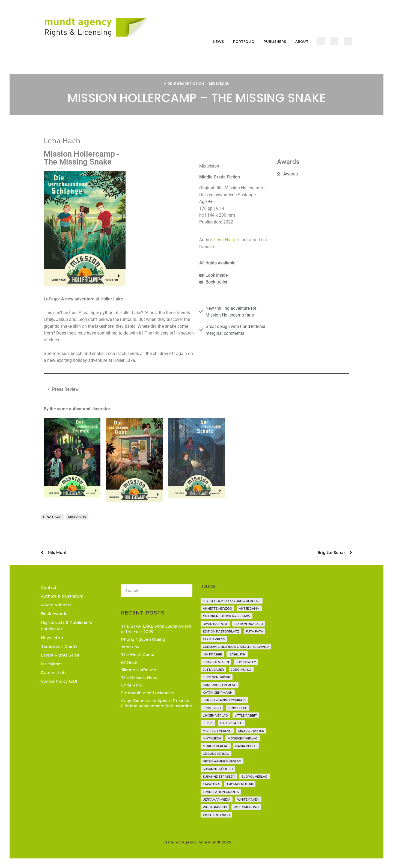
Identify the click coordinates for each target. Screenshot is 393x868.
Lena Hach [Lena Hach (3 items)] (212, 708)
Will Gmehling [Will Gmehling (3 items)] (246, 807)
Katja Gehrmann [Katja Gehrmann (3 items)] (218, 693)
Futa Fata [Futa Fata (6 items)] (254, 631)
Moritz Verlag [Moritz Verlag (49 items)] (216, 746)
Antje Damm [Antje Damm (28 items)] (249, 609)
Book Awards (54, 614)
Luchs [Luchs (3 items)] (208, 723)
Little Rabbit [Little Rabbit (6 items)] (246, 715)
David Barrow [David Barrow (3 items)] (215, 624)
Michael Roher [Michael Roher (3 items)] (251, 731)
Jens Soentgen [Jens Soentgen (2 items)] (216, 662)
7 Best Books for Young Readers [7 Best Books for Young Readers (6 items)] (232, 601)
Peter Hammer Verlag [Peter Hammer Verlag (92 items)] (222, 761)
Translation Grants (59, 646)
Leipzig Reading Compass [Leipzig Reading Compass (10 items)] (224, 700)
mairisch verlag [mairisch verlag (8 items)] (217, 731)
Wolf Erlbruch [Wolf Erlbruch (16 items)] (216, 815)
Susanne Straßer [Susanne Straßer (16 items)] (219, 777)
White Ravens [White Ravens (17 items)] (215, 807)
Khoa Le (129, 662)
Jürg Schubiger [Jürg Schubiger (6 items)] (217, 677)
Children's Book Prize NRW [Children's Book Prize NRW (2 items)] (227, 616)
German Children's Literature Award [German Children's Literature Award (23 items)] (236, 647)
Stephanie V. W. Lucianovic (147, 693)
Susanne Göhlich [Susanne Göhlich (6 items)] (218, 769)
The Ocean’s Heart (139, 678)
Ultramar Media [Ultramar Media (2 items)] (217, 800)
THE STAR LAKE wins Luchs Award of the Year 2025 (156, 629)
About (302, 42)
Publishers (275, 42)
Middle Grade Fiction (184, 84)
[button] (196, 390)
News (218, 42)
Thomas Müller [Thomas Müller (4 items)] (240, 784)
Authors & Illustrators (62, 596)
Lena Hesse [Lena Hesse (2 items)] (237, 708)
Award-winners (56, 605)
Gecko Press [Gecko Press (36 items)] (214, 639)
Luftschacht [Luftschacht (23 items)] (231, 723)
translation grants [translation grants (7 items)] (221, 792)
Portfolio (244, 42)
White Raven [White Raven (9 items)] (248, 800)
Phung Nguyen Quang (143, 639)
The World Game (138, 655)
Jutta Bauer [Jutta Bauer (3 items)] (213, 670)
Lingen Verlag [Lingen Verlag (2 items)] (215, 715)
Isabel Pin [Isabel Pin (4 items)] (237, 654)
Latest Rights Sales (60, 655)
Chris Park (131, 685)
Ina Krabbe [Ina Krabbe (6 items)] (212, 654)
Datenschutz (54, 673)
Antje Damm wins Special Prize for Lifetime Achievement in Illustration (157, 703)
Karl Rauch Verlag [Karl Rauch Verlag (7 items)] (220, 685)
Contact (49, 587)
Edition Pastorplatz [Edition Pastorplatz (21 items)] (221, 631)
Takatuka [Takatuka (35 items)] (211, 784)
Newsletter (52, 638)
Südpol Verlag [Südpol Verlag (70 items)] (254, 777)
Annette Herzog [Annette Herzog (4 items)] (217, 609)
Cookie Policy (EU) (59, 681)
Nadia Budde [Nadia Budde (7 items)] (246, 746)
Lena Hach (226, 240)
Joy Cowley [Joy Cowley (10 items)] (246, 662)
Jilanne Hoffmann (139, 670)
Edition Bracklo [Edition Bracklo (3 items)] (249, 624)
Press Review (65, 389)
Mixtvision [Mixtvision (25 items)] (212, 738)
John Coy (130, 647)
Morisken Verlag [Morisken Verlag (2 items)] (243, 738)
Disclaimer (51, 664)
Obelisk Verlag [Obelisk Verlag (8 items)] (216, 754)
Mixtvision (219, 84)
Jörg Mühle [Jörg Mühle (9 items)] (241, 670)
